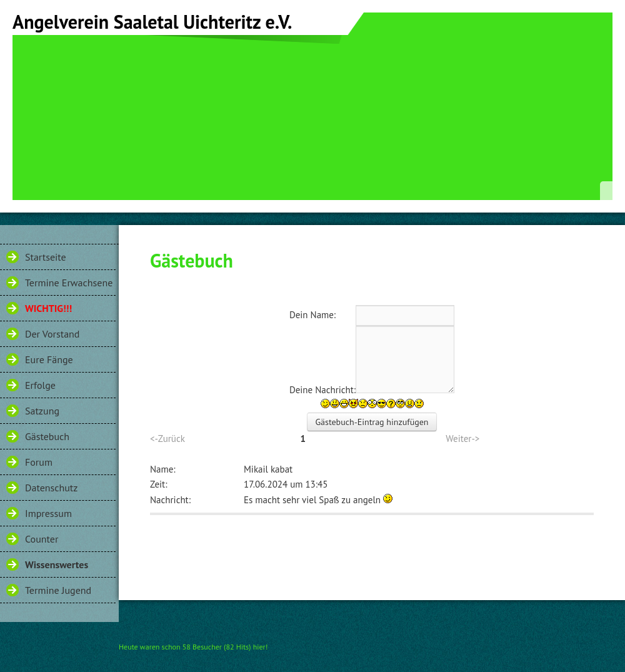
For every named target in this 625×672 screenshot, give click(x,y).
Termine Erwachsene (69, 283)
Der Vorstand (52, 334)
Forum (39, 462)
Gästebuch (47, 436)
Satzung (42, 411)
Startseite (46, 257)
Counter (42, 539)
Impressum (48, 513)
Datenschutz (51, 488)
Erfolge (40, 385)
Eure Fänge (49, 359)
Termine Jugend (58, 590)
